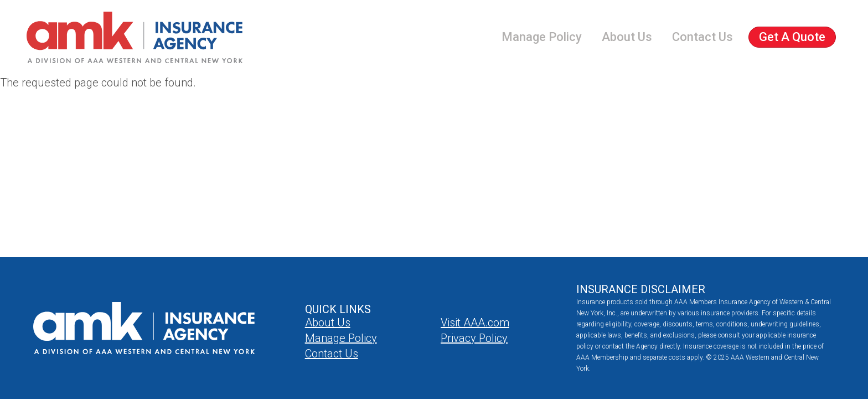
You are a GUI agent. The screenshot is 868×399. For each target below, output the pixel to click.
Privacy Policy (474, 338)
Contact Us (702, 37)
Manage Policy (542, 37)
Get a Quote (792, 37)
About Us (627, 37)
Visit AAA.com (475, 323)
